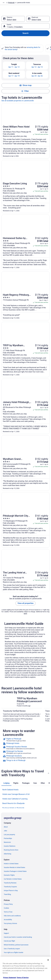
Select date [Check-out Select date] (36, 20)
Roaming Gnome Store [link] (11, 850)
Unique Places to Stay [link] (11, 891)
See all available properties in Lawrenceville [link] (18, 101)
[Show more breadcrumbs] (4, 3)
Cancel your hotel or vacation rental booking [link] (18, 937)
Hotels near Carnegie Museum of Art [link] (16, 794)
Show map (25, 85)
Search (26, 33)
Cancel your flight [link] (9, 941)
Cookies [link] (6, 908)
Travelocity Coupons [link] (10, 887)
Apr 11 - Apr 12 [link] (14, 67)
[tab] (6, 783)
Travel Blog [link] (7, 894)
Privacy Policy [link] (8, 904)
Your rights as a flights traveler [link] (14, 953)
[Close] (48, 960)
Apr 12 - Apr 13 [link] (37, 67)
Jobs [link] (5, 831)
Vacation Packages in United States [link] (15, 871)
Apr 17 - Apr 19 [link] (14, 76)
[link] (25, 740)
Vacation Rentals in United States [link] (14, 867)
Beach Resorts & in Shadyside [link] (13, 803)
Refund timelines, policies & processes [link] (16, 945)
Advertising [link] (7, 854)
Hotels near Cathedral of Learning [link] (15, 799)
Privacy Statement (10, 978)
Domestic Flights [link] (9, 875)
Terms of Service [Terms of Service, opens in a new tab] (23, 978)
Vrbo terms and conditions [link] (12, 916)
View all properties (25, 603)
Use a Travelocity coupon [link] (12, 949)
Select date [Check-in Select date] (11, 20)
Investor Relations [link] (10, 846)
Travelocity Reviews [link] (10, 883)
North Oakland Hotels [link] (10, 790)
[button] (25, 773)
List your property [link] (9, 835)
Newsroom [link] (7, 842)
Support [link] (6, 933)
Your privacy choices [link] (10, 923)
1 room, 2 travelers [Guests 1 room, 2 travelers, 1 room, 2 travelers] (15, 27)
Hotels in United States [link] (11, 864)
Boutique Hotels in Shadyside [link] (13, 808)
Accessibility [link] (8, 920)
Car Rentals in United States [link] (13, 879)
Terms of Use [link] (8, 912)
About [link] (6, 827)
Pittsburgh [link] (11, 3)
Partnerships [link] (8, 838)
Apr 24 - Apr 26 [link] (37, 76)
